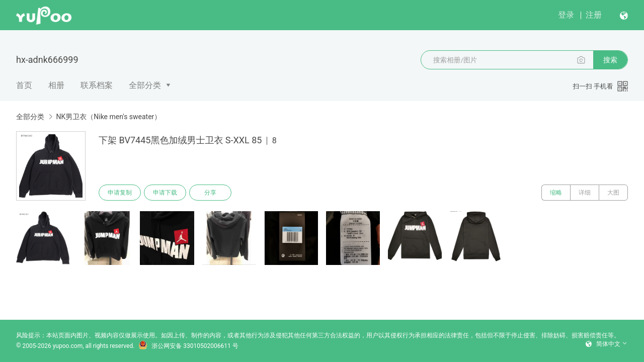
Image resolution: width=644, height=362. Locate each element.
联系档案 (97, 85)
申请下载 (165, 193)
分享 (210, 193)
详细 (585, 193)
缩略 (556, 193)
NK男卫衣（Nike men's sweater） (108, 117)
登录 (566, 15)
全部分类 (145, 85)
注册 (594, 15)
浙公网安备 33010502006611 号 (188, 346)
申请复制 (120, 193)
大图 (613, 193)
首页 (24, 85)
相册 (56, 85)
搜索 (610, 60)
